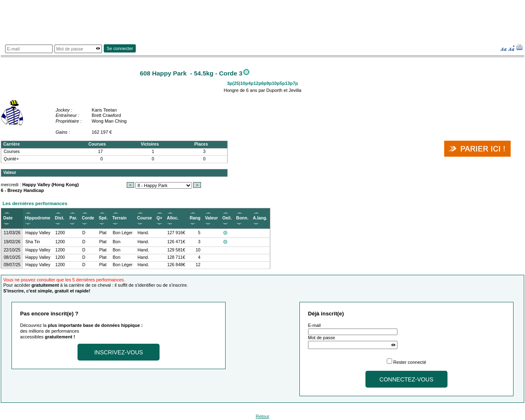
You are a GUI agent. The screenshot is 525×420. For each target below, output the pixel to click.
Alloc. (173, 218)
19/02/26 (12, 242)
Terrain (120, 218)
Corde (88, 218)
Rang (195, 218)
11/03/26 (12, 233)
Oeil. (227, 218)
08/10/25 (12, 257)
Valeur (211, 218)
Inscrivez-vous (119, 352)
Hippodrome (38, 218)
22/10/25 (12, 250)
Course (144, 218)
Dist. (60, 218)
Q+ (159, 218)
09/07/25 (12, 265)
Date (8, 218)
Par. (73, 218)
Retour (262, 416)
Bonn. (242, 218)
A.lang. (260, 218)
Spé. (103, 218)
